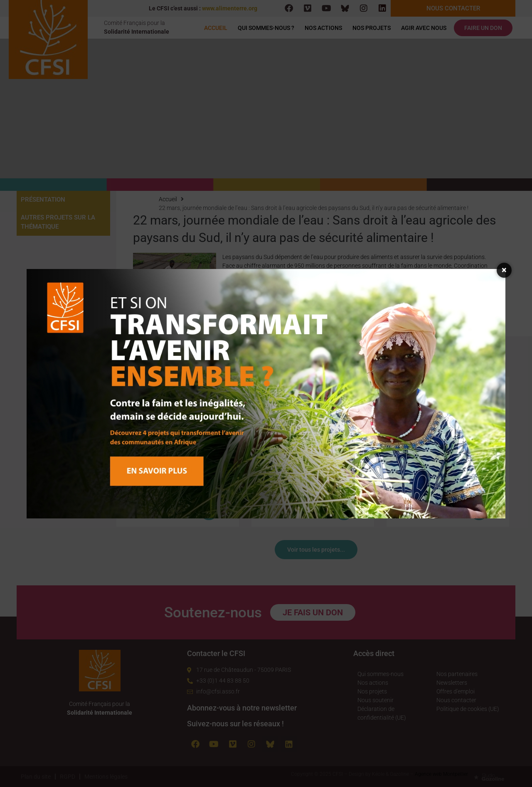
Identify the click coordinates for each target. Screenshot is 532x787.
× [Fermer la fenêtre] (504, 270)
